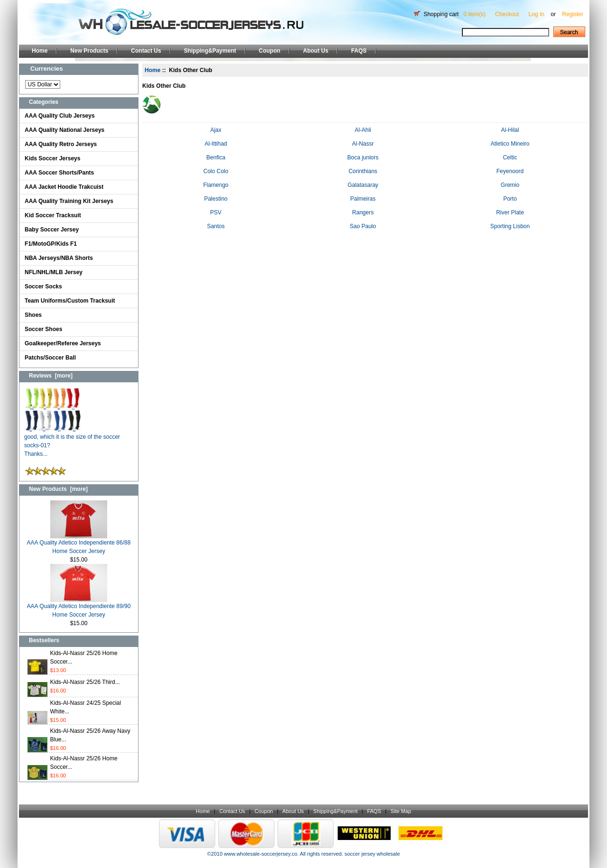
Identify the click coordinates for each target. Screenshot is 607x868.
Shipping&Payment (210, 51)
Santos (216, 226)
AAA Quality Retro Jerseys (61, 144)
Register (573, 14)
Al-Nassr (363, 143)
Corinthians (363, 171)
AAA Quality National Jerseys (64, 130)
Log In (537, 14)
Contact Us (146, 51)
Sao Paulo (363, 226)
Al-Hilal (510, 129)
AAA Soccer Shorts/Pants (59, 173)
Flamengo (216, 184)
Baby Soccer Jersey (52, 230)
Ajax (216, 129)
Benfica (216, 157)
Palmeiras (363, 198)
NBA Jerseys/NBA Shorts (59, 258)
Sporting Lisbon (510, 226)
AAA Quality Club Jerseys (60, 116)
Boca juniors (363, 157)
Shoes (33, 315)
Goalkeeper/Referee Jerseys (63, 343)
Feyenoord (510, 171)
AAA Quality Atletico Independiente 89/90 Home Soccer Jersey (79, 607)
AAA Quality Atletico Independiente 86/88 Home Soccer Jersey (79, 544)
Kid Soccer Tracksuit (53, 215)
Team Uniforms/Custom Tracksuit (70, 301)
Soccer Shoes (43, 329)
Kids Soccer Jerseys (52, 158)
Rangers (363, 212)
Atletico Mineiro (510, 143)
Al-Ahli (363, 129)
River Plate (510, 212)
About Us (316, 51)
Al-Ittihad (216, 143)
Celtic (510, 157)
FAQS (359, 51)
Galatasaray (363, 184)
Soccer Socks (43, 286)
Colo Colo (216, 171)
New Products (89, 51)
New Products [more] (58, 489)
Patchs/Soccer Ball (50, 358)
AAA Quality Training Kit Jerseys (69, 201)
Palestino (216, 198)
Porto (510, 198)
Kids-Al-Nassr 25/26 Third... (85, 682)
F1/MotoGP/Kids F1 (51, 244)
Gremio (510, 184)
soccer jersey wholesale (372, 854)
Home (40, 51)
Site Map (400, 811)
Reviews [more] (51, 376)
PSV (216, 212)
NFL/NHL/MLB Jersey (54, 272)
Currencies (47, 69)
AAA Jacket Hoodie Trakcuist (64, 187)
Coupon (270, 51)
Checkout (507, 14)
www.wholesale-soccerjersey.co (260, 854)
